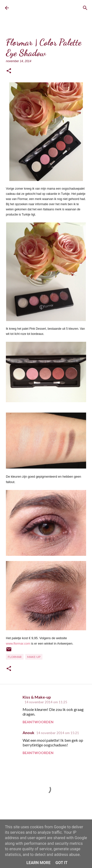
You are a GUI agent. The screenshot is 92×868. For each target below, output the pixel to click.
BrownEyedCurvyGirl (33, 8)
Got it (61, 863)
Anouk (28, 732)
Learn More (39, 863)
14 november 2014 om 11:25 (46, 702)
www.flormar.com (18, 643)
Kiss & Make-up (37, 697)
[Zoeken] (85, 8)
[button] (9, 71)
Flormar (15, 657)
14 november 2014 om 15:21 (58, 733)
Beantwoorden (38, 722)
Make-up (34, 657)
